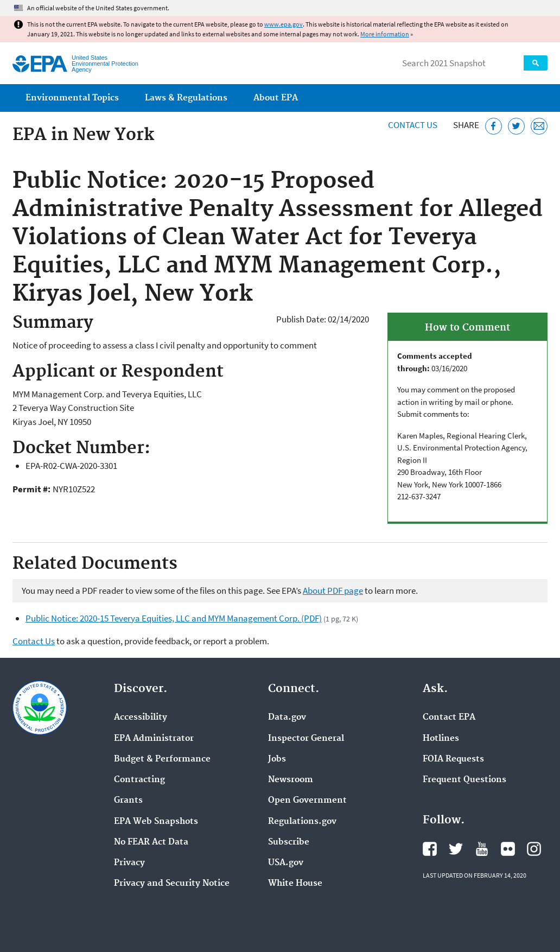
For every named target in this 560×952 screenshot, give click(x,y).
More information (385, 34)
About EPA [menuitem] (276, 98)
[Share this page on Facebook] (494, 126)
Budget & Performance (162, 759)
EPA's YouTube (482, 849)
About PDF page (333, 591)
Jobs (277, 759)
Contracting (139, 780)
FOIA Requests (453, 759)
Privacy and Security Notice (172, 884)
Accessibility (141, 718)
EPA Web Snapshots (156, 822)
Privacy (129, 863)
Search (536, 63)
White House (295, 884)
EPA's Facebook (430, 849)
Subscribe (289, 842)
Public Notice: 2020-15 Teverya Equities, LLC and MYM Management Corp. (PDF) (174, 618)
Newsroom (291, 780)
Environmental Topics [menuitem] (72, 98)
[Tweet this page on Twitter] (516, 126)
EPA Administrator (154, 739)
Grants (128, 801)
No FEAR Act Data (151, 842)
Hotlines (441, 739)
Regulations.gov (302, 822)
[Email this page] (539, 126)
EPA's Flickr (508, 849)
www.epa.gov (284, 24)
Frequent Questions (464, 780)
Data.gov (287, 718)
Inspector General (306, 739)
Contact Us (413, 125)
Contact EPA (449, 718)
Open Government (307, 801)
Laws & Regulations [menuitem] (186, 98)
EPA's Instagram (534, 849)
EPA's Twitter (456, 849)
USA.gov (286, 863)
